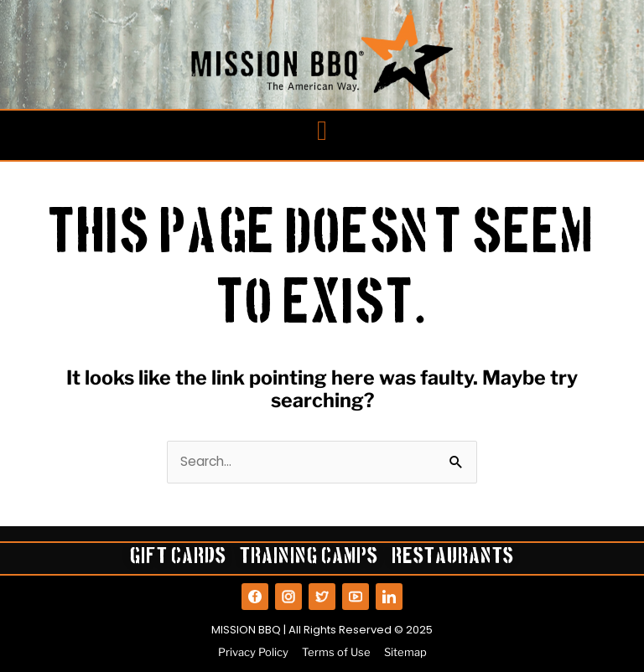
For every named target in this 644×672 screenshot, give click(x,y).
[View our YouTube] (356, 597)
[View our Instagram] (288, 597)
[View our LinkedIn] (389, 597)
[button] (322, 132)
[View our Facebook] (255, 597)
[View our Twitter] (322, 597)
